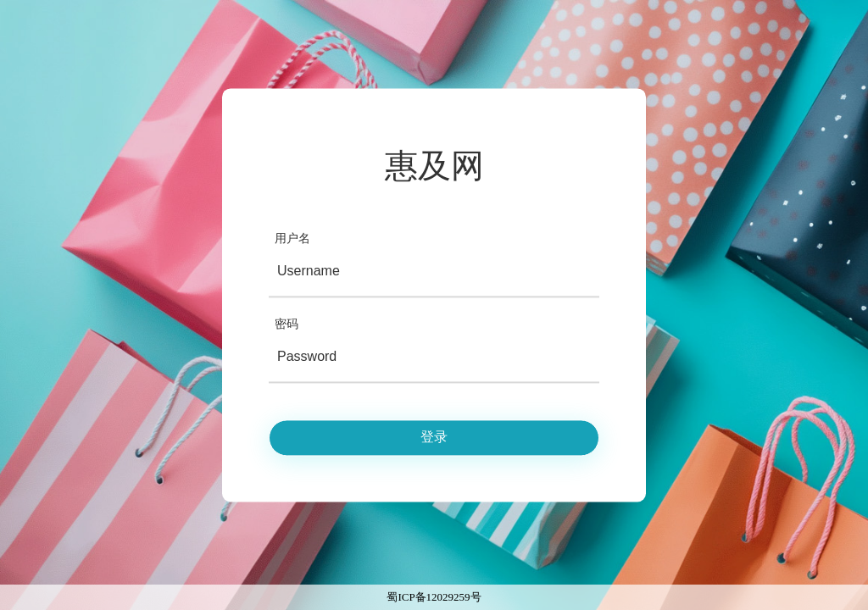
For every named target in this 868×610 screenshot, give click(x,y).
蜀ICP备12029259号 (434, 597)
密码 (287, 324)
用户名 (292, 238)
